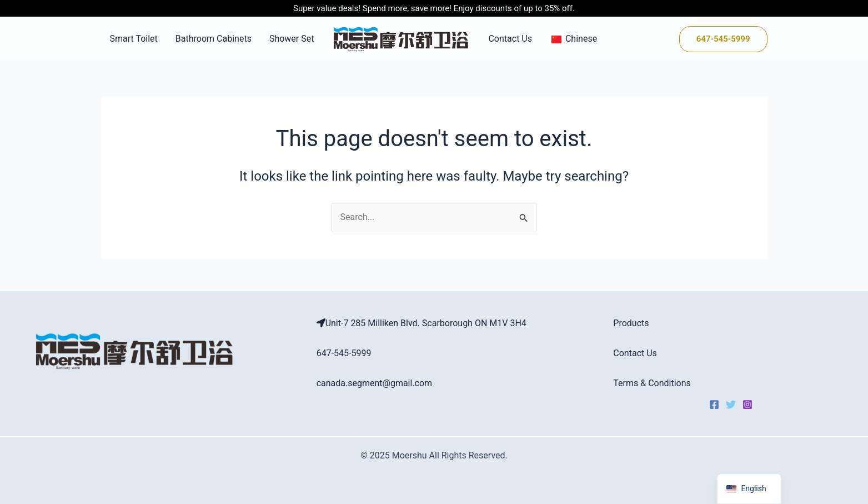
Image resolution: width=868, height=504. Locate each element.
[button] (723, 39)
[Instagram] (747, 405)
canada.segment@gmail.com (375, 383)
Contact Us (510, 39)
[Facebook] (714, 405)
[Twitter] (731, 405)
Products (631, 323)
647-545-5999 (344, 353)
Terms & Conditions (652, 383)
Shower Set (292, 39)
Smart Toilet (134, 39)
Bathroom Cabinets (214, 39)
